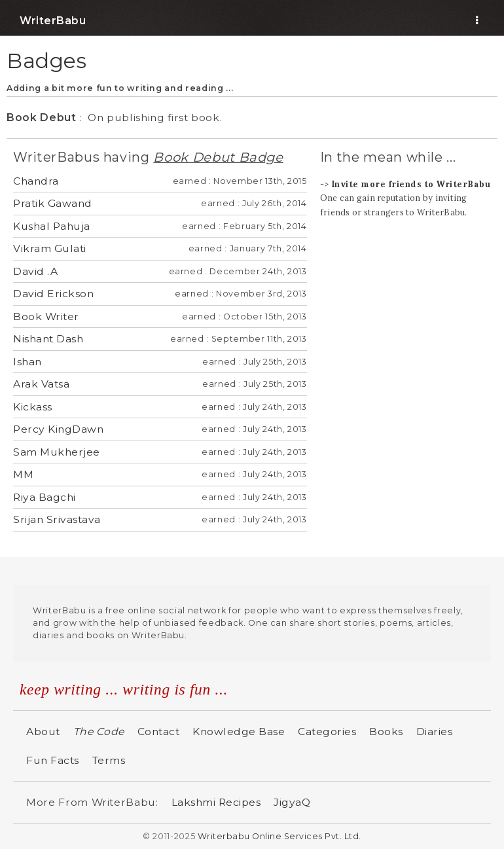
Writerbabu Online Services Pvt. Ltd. (279, 836)
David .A (35, 271)
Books (386, 732)
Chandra (36, 181)
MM (23, 474)
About (43, 732)
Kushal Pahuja (52, 226)
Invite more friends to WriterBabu (411, 184)
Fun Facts (53, 760)
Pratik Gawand (53, 203)
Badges (46, 61)
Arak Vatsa (41, 384)
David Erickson (53, 294)
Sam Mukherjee (57, 452)
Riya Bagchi (45, 497)
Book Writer (46, 316)
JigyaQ (292, 802)
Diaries (435, 732)
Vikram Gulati (50, 248)
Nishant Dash (48, 339)
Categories (327, 732)
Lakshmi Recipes (216, 802)
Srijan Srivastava (57, 519)
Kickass (33, 407)
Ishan (27, 362)
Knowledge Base (239, 732)
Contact (159, 732)
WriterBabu (53, 21)
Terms (109, 760)
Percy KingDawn (58, 429)
